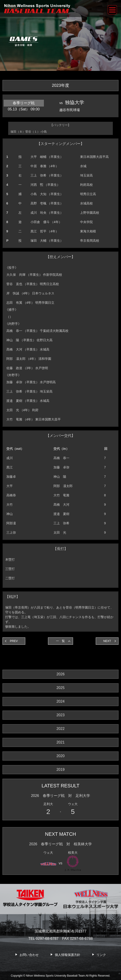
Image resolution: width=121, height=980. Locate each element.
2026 (60, 674)
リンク (101, 955)
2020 (60, 756)
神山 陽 (60, 477)
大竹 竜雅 (61, 495)
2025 (60, 688)
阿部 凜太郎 (63, 486)
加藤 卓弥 (61, 467)
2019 (60, 770)
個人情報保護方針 (68, 955)
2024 (60, 701)
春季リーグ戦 (24, 103)
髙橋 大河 (61, 505)
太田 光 (60, 532)
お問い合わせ (29, 955)
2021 (60, 742)
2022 (60, 729)
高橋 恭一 (61, 458)
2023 (60, 715)
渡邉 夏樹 (61, 514)
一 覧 (60, 641)
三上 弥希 (61, 523)
